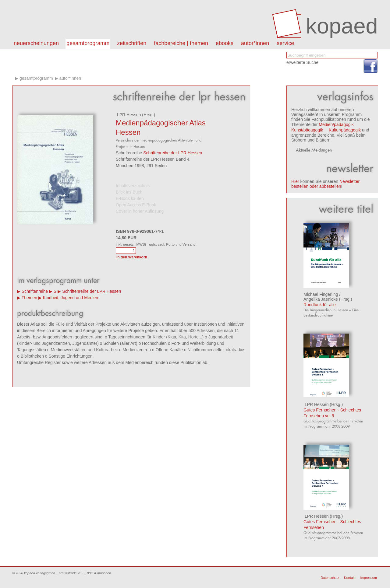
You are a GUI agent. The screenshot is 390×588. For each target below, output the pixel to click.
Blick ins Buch (129, 192)
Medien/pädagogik (336, 124)
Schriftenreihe (35, 291)
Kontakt (350, 578)
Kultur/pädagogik (345, 130)
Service (285, 43)
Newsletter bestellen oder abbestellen (325, 184)
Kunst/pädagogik (307, 130)
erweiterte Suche (302, 62)
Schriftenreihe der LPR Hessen (173, 153)
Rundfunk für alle (320, 305)
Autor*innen (70, 78)
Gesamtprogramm (88, 43)
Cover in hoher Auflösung (140, 211)
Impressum (369, 578)
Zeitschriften (132, 43)
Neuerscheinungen (36, 43)
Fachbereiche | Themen (181, 43)
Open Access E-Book (136, 205)
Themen (29, 298)
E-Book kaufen (130, 198)
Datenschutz (330, 578)
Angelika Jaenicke (321, 299)
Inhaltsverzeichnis (133, 186)
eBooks (225, 43)
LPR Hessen (128, 115)
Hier (295, 181)
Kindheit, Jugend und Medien (71, 298)
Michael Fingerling (321, 294)
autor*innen (255, 43)
